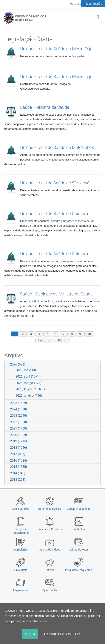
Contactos (79, 529)
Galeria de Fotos (79, 550)
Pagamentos (21, 590)
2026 (18, 364)
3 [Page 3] (31, 334)
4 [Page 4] (39, 334)
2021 (19, 428)
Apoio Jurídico (21, 509)
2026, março (28, 383)
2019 (19, 441)
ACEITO (30, 634)
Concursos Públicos (50, 529)
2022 (19, 422)
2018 (19, 448)
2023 (19, 416)
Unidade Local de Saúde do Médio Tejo (56, 49)
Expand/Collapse (95, 364)
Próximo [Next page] (44, 340)
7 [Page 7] (64, 334)
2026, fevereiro (30, 389)
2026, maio (26, 370)
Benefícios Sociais (50, 509)
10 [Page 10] (89, 334)
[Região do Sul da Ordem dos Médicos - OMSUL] (25, 18)
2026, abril (27, 376)
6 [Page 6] (56, 334)
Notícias (50, 570)
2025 (19, 403)
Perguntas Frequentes (79, 570)
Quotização (50, 590)
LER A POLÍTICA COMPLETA (61, 634)
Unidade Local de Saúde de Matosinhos (57, 147)
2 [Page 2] (23, 334)
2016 (19, 460)
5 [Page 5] (47, 334)
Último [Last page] (62, 340)
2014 (18, 473)
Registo (75, 4)
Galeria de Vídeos (50, 550)
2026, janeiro (29, 396)
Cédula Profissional (79, 509)
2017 (18, 454)
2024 (19, 409)
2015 (19, 467)
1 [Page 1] (15, 334)
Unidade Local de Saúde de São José (55, 183)
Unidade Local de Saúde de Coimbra (54, 214)
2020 (19, 435)
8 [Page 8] (72, 334)
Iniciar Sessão (93, 4)
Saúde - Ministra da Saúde (45, 107)
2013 (18, 480)
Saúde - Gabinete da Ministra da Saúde (56, 294)
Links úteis (21, 570)
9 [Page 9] (80, 334)
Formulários (21, 550)
